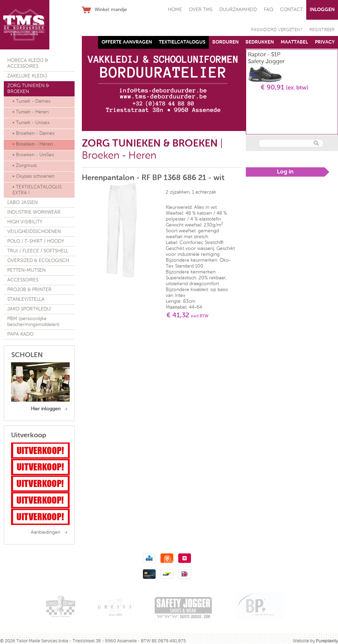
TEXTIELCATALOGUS (182, 42)
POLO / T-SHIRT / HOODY (36, 241)
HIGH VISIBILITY (25, 222)
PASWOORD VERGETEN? (277, 30)
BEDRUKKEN (260, 42)
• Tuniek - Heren (31, 112)
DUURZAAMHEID (238, 10)
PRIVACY (325, 42)
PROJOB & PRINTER (29, 290)
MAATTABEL (294, 42)
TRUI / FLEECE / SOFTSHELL (38, 251)
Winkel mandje (111, 10)
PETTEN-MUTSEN (26, 270)
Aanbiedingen (46, 532)
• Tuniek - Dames (31, 101)
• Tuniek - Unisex (31, 123)
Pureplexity (327, 641)
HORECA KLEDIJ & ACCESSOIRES (28, 63)
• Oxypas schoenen (33, 176)
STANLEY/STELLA (26, 299)
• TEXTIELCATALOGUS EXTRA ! (37, 190)
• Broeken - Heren (33, 144)
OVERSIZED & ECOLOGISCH (38, 261)
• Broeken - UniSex (33, 155)
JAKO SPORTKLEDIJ (29, 309)
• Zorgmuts (25, 166)
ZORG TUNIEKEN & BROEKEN (28, 89)
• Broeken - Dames (33, 133)
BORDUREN (225, 42)
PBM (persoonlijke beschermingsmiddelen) (33, 322)
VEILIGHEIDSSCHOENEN (34, 232)
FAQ (268, 10)
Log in (285, 172)
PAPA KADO (20, 334)
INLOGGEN (322, 10)
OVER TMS (201, 10)
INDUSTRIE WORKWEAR (34, 212)
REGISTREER (322, 30)
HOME (175, 10)
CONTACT (291, 10)
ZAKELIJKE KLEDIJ (27, 76)
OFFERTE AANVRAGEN (127, 42)
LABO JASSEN (22, 203)
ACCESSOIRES (23, 280)
